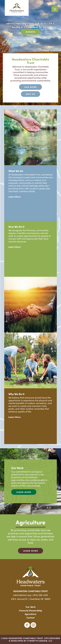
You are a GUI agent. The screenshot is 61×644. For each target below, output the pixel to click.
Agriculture (31, 614)
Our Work (31, 87)
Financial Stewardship (31, 610)
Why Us (31, 94)
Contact (31, 618)
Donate (31, 32)
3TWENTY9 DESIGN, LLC (40, 641)
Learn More (15, 197)
